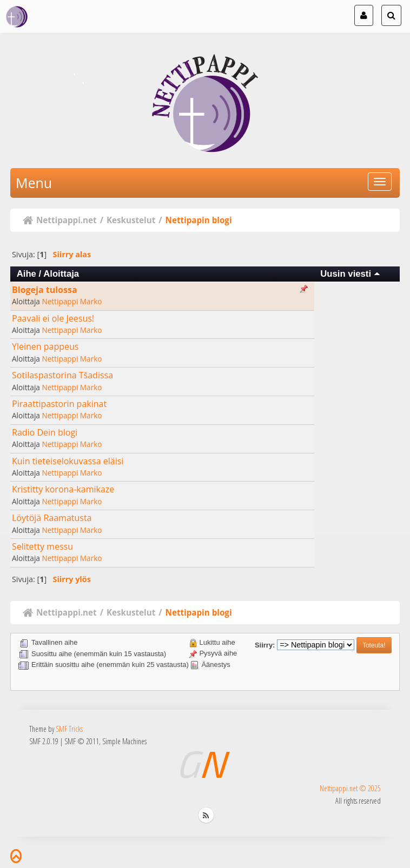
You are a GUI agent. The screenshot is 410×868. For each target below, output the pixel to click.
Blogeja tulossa (45, 290)
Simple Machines (124, 741)
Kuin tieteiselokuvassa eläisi (68, 461)
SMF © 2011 (82, 741)
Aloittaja (61, 274)
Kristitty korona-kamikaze (63, 489)
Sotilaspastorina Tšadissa (62, 375)
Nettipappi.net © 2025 (350, 788)
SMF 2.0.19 (44, 741)
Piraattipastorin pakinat (59, 404)
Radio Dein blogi (45, 432)
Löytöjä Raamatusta (52, 518)
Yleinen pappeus (45, 346)
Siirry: (265, 645)
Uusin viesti (350, 274)
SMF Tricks (69, 729)
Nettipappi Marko (72, 301)
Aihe (27, 274)
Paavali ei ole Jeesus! (53, 318)
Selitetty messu (42, 546)
